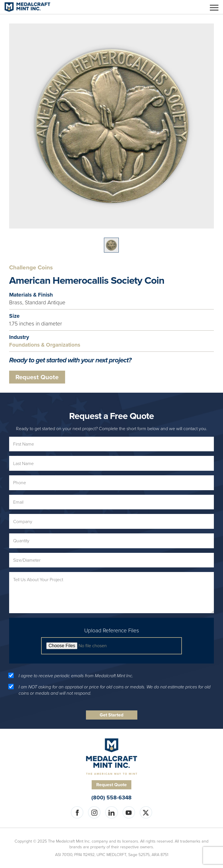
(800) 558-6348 (111, 798)
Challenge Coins (31, 268)
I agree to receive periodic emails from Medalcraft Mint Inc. (76, 676)
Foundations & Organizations (45, 345)
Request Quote (37, 377)
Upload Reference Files (112, 631)
